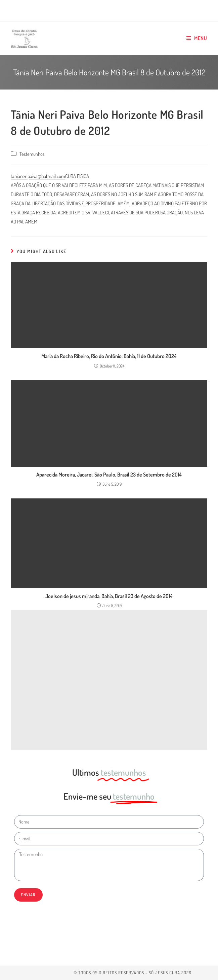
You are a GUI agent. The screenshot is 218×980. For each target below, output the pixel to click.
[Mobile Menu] (197, 38)
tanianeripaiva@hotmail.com (38, 176)
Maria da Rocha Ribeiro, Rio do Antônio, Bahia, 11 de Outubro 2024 (109, 356)
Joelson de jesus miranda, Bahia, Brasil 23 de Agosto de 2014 (109, 596)
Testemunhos (32, 154)
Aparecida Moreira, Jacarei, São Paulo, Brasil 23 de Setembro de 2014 (109, 475)
